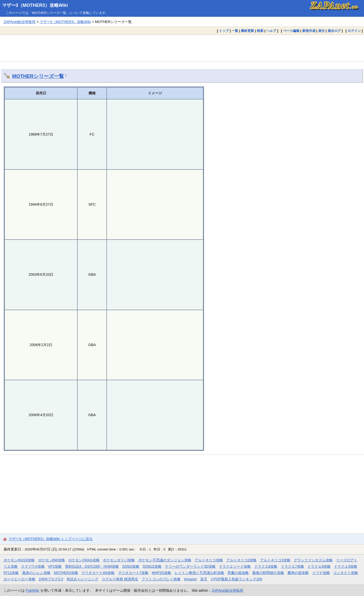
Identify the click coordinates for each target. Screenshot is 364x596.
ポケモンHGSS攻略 (19, 560)
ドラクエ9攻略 (346, 566)
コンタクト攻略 (346, 573)
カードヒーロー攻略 (19, 579)
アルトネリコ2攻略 (242, 560)
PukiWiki (32, 590)
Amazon (190, 579)
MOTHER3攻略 (66, 573)
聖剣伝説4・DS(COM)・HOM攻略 (92, 566)
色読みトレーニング (82, 579)
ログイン (354, 31)
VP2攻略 (55, 566)
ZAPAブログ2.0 (51, 579)
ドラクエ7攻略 (292, 566)
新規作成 (309, 31)
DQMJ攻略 (131, 566)
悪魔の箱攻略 (238, 573)
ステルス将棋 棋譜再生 (120, 579)
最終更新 (247, 31)
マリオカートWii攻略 (98, 573)
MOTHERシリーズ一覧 (38, 76)
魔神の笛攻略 (298, 573)
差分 (322, 31)
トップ (224, 31)
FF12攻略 (11, 573)
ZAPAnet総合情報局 (19, 22)
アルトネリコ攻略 (209, 560)
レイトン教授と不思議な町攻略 (199, 573)
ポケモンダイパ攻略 (119, 560)
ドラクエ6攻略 (266, 566)
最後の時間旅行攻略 (268, 573)
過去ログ (334, 31)
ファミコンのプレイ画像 (161, 579)
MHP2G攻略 (161, 573)
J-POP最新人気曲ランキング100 (236, 579)
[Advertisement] (182, 48)
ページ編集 (291, 31)
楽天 (204, 579)
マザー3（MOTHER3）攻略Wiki (35, 5)
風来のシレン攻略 (36, 573)
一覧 (235, 31)
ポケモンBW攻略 (52, 560)
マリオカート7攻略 (133, 573)
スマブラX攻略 (33, 566)
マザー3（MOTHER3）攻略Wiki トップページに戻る (51, 539)
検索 (260, 31)
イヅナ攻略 (321, 573)
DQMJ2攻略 (152, 566)
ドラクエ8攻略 (319, 566)
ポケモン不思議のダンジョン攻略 (165, 560)
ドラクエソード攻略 (235, 566)
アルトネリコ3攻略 (275, 560)
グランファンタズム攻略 (313, 560)
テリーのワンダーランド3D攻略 (190, 566)
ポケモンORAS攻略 (84, 560)
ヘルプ (271, 31)
